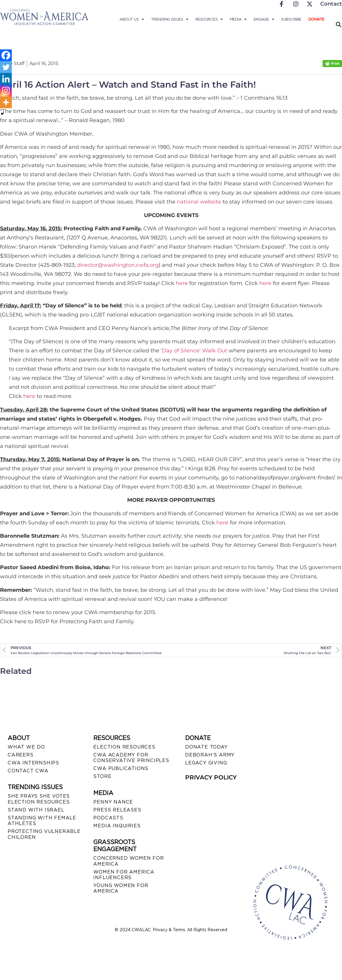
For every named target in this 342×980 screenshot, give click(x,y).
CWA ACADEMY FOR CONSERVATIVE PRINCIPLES (131, 758)
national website (199, 202)
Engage (264, 19)
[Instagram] (6, 91)
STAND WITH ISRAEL (36, 810)
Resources (209, 19)
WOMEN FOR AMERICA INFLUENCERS (124, 875)
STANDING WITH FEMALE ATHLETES (42, 821)
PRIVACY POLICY (211, 777)
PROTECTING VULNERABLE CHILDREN (44, 834)
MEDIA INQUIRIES (117, 826)
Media (238, 19)
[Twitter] (6, 67)
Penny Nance (113, 802)
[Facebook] (6, 55)
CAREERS (21, 755)
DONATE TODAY (206, 747)
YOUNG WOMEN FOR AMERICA (121, 888)
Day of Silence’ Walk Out (195, 351)
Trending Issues (170, 19)
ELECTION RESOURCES (124, 747)
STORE (102, 776)
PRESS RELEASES (117, 810)
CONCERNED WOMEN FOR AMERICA (128, 861)
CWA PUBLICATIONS (121, 768)
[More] (6, 102)
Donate (316, 19)
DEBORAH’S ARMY (210, 755)
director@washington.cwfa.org (118, 265)
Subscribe (291, 19)
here (182, 283)
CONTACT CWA (28, 771)
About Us (132, 19)
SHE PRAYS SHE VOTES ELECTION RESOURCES (39, 799)
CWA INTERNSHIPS (33, 763)
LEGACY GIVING (206, 763)
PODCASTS (108, 818)
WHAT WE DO (26, 747)
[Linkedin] (6, 79)
